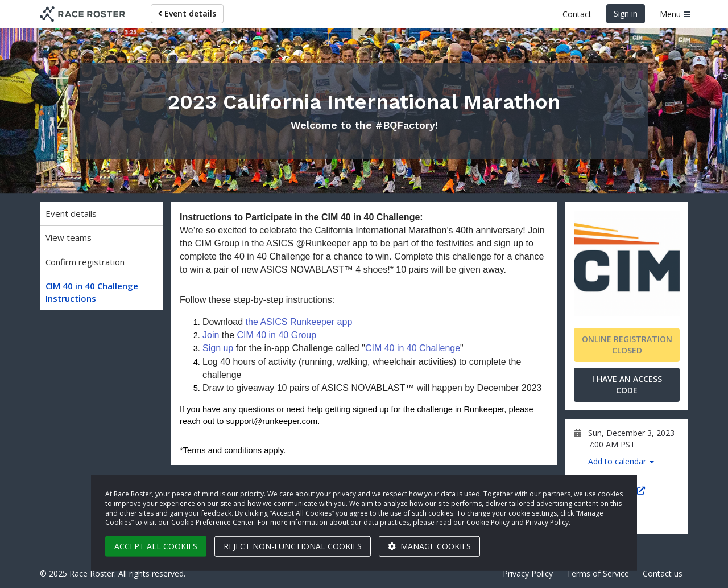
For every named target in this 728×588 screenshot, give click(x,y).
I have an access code (627, 385)
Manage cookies (429, 546)
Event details (187, 13)
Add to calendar (621, 461)
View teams (69, 237)
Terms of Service (598, 573)
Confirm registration (85, 262)
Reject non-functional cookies (293, 546)
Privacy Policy (528, 573)
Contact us (663, 573)
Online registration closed (627, 345)
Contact (577, 14)
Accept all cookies (156, 546)
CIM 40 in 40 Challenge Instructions (92, 292)
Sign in (626, 13)
